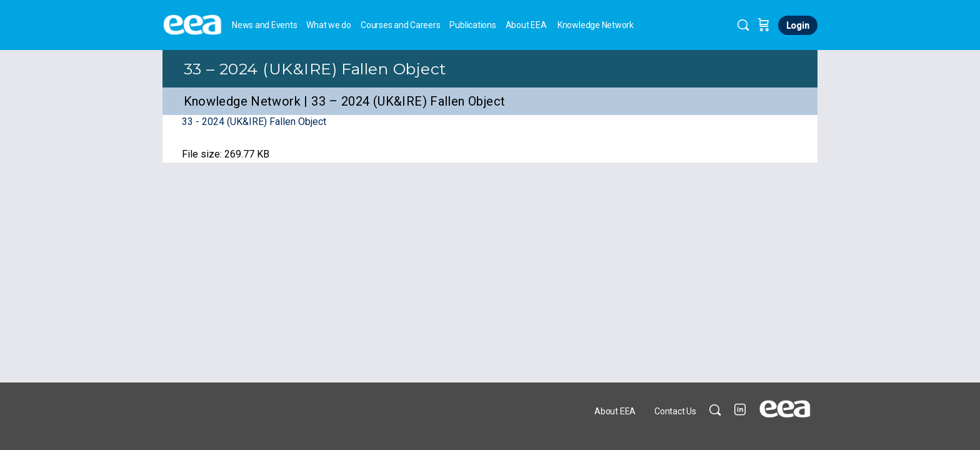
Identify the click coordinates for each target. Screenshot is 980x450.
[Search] (743, 25)
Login (798, 26)
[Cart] (764, 25)
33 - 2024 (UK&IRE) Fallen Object (254, 122)
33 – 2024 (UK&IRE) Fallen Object (315, 69)
